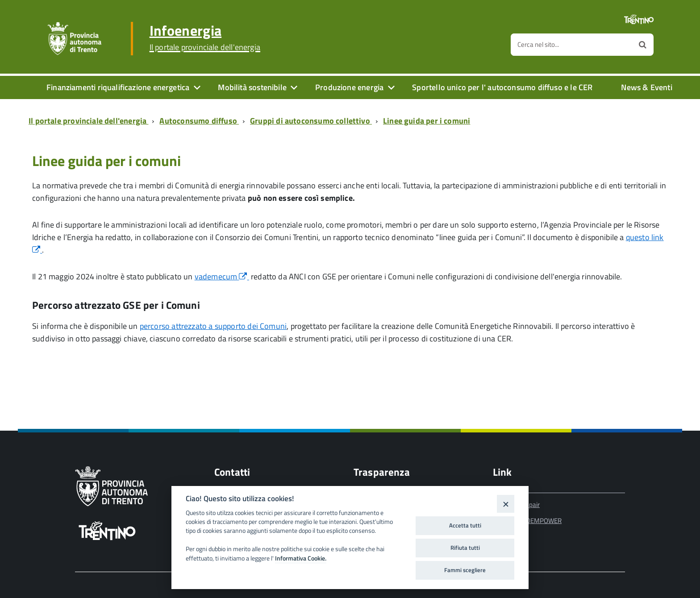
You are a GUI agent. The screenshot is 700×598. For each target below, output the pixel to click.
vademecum (222, 276)
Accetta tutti (465, 525)
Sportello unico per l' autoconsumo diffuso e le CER (502, 87)
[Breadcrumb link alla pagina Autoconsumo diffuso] (201, 121)
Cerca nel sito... (538, 44)
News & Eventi (646, 87)
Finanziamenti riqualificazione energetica (118, 87)
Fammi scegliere (465, 570)
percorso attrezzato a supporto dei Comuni (213, 326)
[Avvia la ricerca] (643, 45)
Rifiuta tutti (465, 548)
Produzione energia (349, 87)
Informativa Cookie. (301, 558)
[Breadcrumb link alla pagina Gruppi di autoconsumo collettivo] (313, 121)
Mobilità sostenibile (252, 87)
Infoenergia (205, 37)
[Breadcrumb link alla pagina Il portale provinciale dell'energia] (90, 121)
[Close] (506, 504)
